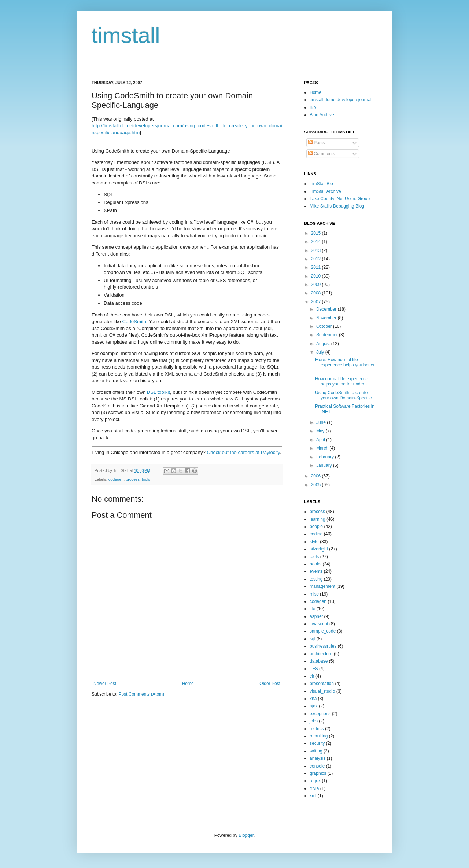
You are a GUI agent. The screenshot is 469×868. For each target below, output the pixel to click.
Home (188, 684)
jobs (314, 721)
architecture (321, 654)
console (317, 766)
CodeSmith (134, 321)
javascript (319, 624)
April (321, 440)
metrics (317, 729)
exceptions (320, 714)
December (327, 309)
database (319, 661)
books (315, 564)
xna (313, 699)
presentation (322, 684)
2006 (317, 476)
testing (316, 579)
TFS (314, 669)
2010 (317, 276)
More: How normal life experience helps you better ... (345, 365)
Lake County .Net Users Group (340, 199)
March (323, 448)
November (327, 318)
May (321, 431)
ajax (314, 706)
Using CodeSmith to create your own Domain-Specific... (345, 395)
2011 (317, 267)
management (322, 586)
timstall (126, 35)
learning (317, 519)
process (133, 479)
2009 (317, 285)
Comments (322, 154)
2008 (317, 293)
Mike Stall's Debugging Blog (337, 206)
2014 (317, 242)
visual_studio (322, 691)
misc (314, 594)
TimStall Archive (325, 191)
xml (313, 796)
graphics (318, 773)
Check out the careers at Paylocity (243, 452)
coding (316, 534)
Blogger (246, 835)
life (312, 609)
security (317, 743)
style (314, 542)
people (316, 527)
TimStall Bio (321, 184)
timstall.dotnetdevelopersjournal (341, 100)
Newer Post (105, 684)
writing (316, 751)
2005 (317, 485)
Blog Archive (322, 115)
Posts (316, 143)
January (325, 465)
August (324, 344)
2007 (317, 302)
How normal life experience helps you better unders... (343, 381)
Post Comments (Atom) (141, 694)
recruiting (319, 736)
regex (315, 781)
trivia (314, 788)
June (322, 422)
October (325, 326)
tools (146, 479)
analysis (317, 758)
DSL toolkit (158, 392)
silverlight (319, 549)
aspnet (316, 616)
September (328, 335)
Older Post (270, 684)
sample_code (323, 631)
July (321, 352)
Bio (313, 107)
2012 (317, 259)
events (316, 571)
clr (312, 676)
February (326, 457)
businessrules (323, 646)
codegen (116, 479)
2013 (317, 250)
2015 (317, 233)
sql (312, 639)
